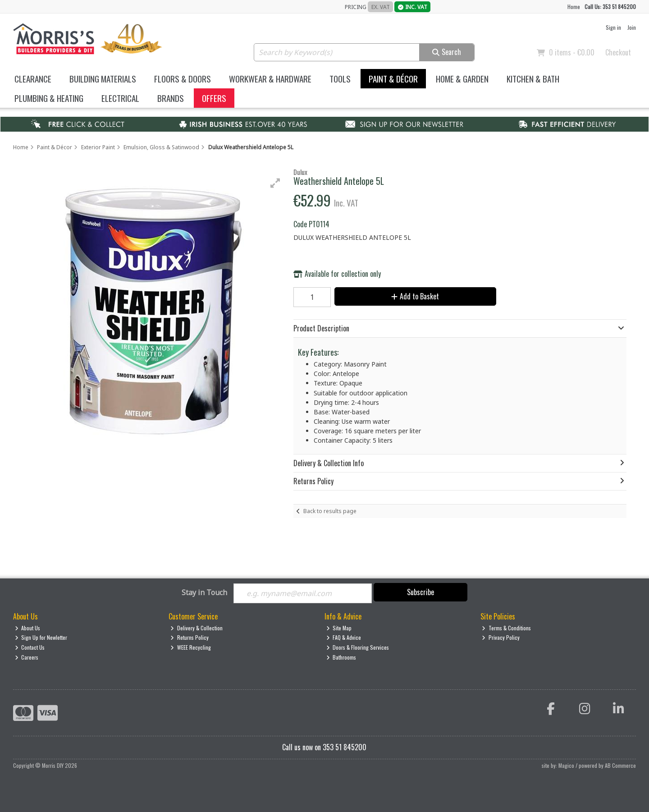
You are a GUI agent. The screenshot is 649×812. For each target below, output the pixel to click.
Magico (566, 765)
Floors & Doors (183, 79)
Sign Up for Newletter (41, 637)
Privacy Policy (501, 637)
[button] (275, 183)
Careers (27, 657)
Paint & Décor (393, 79)
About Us (28, 628)
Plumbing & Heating (49, 98)
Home (574, 7)
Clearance (33, 79)
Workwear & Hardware (270, 79)
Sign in (613, 27)
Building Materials (103, 79)
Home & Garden (462, 79)
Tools (340, 79)
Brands (171, 98)
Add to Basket (415, 296)
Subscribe (420, 592)
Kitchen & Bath (533, 79)
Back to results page (330, 511)
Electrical (120, 98)
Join (632, 27)
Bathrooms (341, 657)
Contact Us (30, 647)
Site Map (339, 628)
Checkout (618, 52)
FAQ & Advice (344, 637)
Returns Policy (190, 637)
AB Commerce (620, 765)
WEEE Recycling (191, 647)
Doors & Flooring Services (358, 647)
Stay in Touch (204, 593)
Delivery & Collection (197, 628)
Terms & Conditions (506, 628)
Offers (214, 98)
